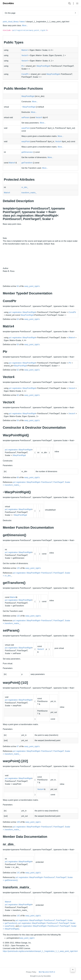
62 (18, 370)
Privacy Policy (31, 972)
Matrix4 (24, 50)
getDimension (27, 152)
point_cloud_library (11, 22)
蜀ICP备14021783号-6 (47, 972)
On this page (10, 13)
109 (18, 822)
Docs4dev (8, 3)
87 (18, 746)
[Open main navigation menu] (77, 3)
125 (18, 568)
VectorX (25, 55)
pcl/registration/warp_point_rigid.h (30, 30)
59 (18, 420)
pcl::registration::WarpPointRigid (22, 312)
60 (18, 395)
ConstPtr (25, 74)
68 (18, 477)
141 (18, 873)
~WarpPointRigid (28, 107)
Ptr (23, 66)
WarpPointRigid (43, 66)
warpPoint (26, 128)
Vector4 (25, 61)
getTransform (27, 163)
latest (22, 22)
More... (25, 25)
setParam (25, 117)
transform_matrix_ (29, 192)
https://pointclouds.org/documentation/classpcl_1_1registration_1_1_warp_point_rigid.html (40, 951)
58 (18, 345)
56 (18, 286)
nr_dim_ (25, 187)
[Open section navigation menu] (73, 3)
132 (18, 616)
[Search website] (70, 3)
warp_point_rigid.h (32, 286)
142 (18, 916)
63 (18, 319)
